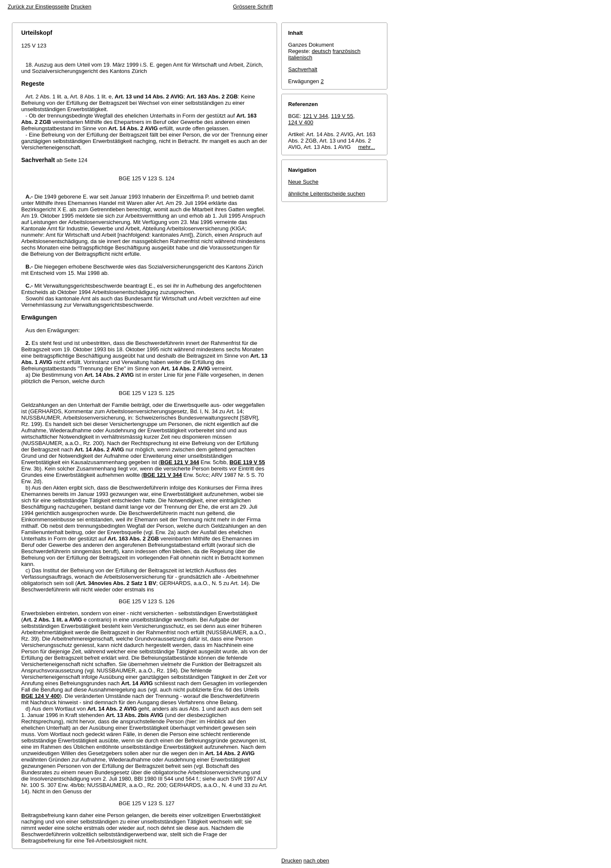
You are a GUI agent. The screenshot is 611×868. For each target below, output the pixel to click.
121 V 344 (315, 116)
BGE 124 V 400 (41, 696)
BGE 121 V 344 (180, 462)
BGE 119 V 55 (247, 462)
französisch (347, 51)
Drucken (81, 7)
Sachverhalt (303, 69)
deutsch (322, 51)
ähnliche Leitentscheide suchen (327, 194)
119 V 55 (342, 116)
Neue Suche (303, 182)
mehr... (367, 147)
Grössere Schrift (253, 7)
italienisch (300, 57)
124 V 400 (301, 122)
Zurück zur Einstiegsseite (38, 7)
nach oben (316, 861)
